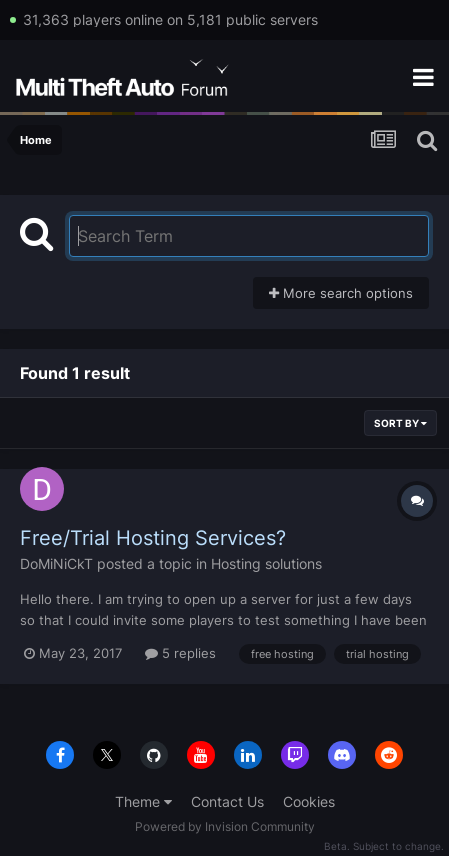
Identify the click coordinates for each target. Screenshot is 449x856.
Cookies (309, 801)
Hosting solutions (266, 563)
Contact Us (227, 801)
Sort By (400, 423)
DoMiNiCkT (56, 563)
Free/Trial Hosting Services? (153, 538)
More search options (341, 293)
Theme (143, 801)
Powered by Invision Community (225, 826)
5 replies (180, 653)
